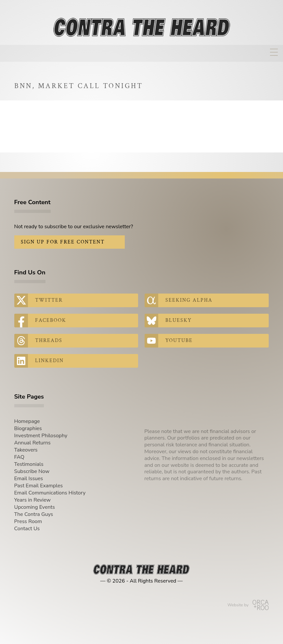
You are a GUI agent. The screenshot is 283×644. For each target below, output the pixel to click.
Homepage (27, 421)
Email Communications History (50, 493)
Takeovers (26, 450)
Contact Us (27, 529)
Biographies (28, 428)
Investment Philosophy (41, 436)
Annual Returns (32, 443)
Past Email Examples (39, 486)
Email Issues (29, 479)
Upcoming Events (35, 507)
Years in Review (32, 500)
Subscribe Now (32, 471)
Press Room (28, 521)
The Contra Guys (34, 514)
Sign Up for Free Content (63, 242)
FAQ (19, 457)
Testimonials (29, 464)
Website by (248, 605)
